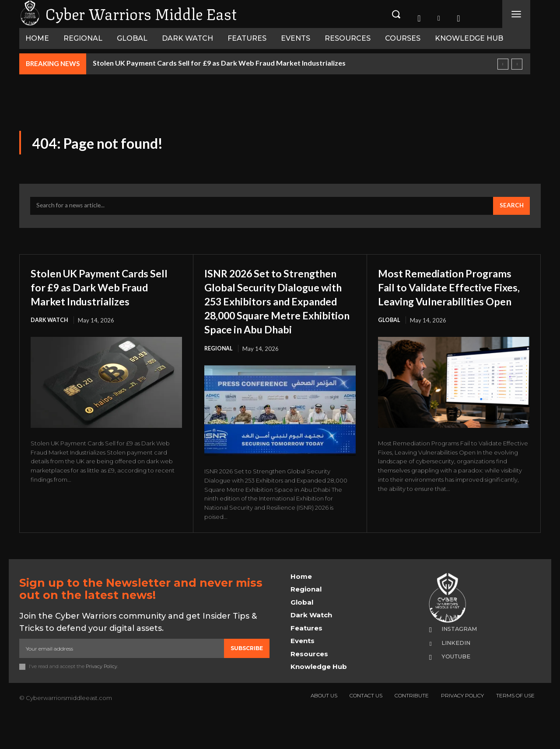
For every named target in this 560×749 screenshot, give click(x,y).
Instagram (462, 661)
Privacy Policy (101, 698)
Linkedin (459, 675)
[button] (396, 14)
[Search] (511, 209)
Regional (219, 380)
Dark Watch (50, 338)
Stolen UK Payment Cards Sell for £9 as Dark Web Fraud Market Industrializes (219, 63)
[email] (122, 680)
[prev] (503, 64)
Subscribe (247, 680)
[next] (517, 64)
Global (389, 338)
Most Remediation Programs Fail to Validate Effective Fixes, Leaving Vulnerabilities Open (448, 297)
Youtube (458, 689)
